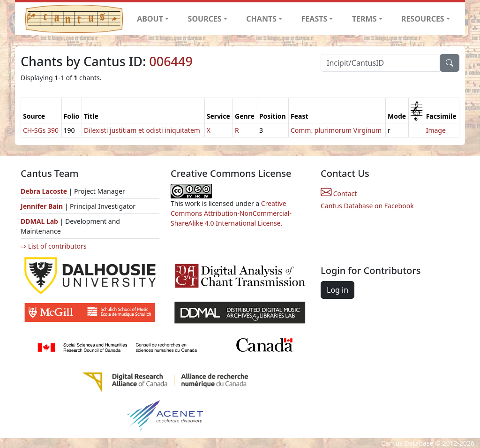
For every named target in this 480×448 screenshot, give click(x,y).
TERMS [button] (364, 19)
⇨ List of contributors (53, 246)
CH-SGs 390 (41, 130)
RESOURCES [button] (423, 19)
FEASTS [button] (315, 19)
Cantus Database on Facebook (367, 206)
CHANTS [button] (261, 19)
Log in (337, 290)
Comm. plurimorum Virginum (336, 130)
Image (436, 130)
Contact (339, 194)
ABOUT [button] (150, 19)
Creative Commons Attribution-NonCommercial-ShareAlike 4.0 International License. (231, 213)
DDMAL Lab (39, 221)
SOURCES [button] (205, 19)
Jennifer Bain (43, 206)
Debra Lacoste (44, 191)
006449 (171, 61)
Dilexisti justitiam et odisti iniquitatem (142, 130)
